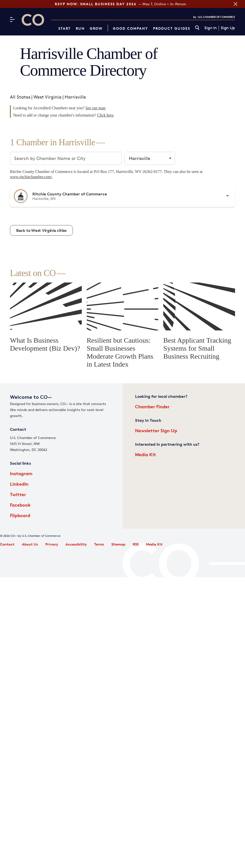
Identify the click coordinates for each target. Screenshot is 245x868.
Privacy (52, 544)
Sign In (210, 28)
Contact (7, 544)
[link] (197, 28)
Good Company (130, 28)
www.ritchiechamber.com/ (31, 177)
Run (80, 28)
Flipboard (20, 515)
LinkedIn (19, 484)
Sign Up (228, 28)
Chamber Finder (152, 406)
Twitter (18, 494)
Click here (105, 115)
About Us (30, 544)
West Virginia (47, 97)
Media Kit (146, 454)
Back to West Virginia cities (41, 230)
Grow (96, 28)
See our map (95, 108)
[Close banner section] (235, 4)
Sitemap (118, 544)
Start (65, 28)
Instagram (21, 473)
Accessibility (76, 544)
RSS (136, 544)
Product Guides (172, 28)
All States (20, 97)
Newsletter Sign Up (156, 430)
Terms (99, 544)
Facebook (20, 505)
